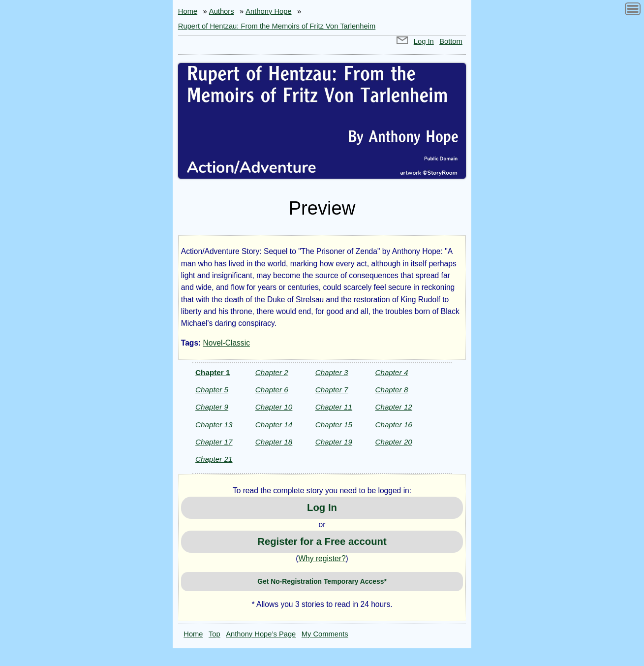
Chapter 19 (334, 442)
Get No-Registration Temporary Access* (322, 581)
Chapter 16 (393, 425)
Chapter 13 (214, 425)
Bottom (451, 41)
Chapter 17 (214, 442)
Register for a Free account (322, 541)
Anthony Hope (268, 11)
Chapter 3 (332, 372)
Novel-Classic (227, 343)
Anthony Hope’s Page (261, 634)
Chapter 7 (332, 390)
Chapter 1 (213, 372)
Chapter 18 (274, 442)
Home (188, 11)
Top (215, 634)
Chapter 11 (334, 407)
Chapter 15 (334, 425)
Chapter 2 (272, 372)
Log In (424, 41)
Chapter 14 (274, 425)
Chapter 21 (214, 459)
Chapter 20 (393, 442)
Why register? (322, 558)
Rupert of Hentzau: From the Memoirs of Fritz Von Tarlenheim (277, 26)
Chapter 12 (393, 407)
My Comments (325, 634)
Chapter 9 (212, 407)
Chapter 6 (272, 390)
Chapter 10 (274, 407)
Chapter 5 (212, 390)
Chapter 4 (391, 372)
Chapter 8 (391, 390)
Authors (222, 11)
